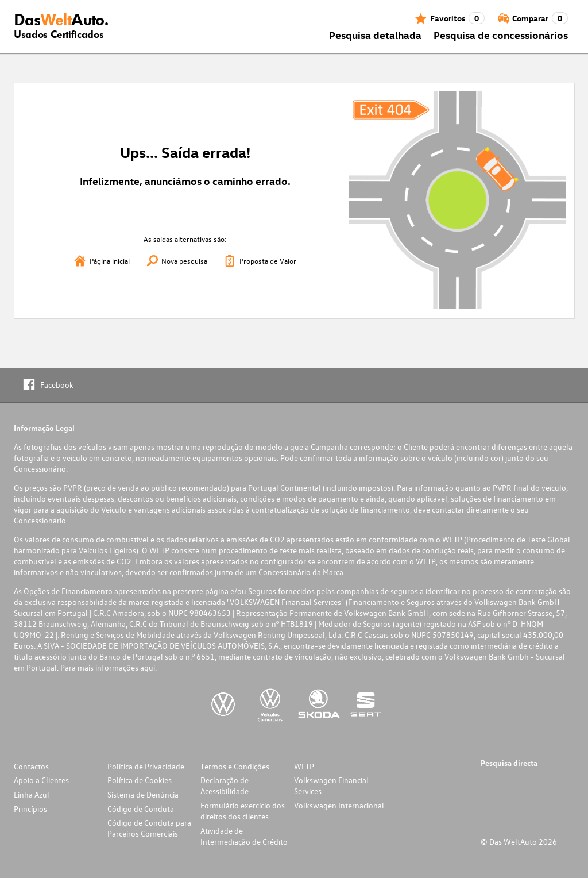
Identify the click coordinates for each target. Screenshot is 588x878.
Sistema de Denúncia (143, 794)
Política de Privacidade (146, 766)
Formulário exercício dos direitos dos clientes (243, 811)
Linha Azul (32, 794)
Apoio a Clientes (41, 780)
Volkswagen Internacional (339, 805)
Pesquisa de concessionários (501, 35)
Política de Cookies (140, 780)
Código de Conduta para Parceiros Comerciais (149, 828)
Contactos (31, 766)
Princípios (30, 809)
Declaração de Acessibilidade (225, 785)
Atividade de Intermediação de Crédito (244, 836)
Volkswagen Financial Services (331, 785)
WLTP (304, 766)
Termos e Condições (235, 766)
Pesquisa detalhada (375, 35)
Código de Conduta (141, 809)
